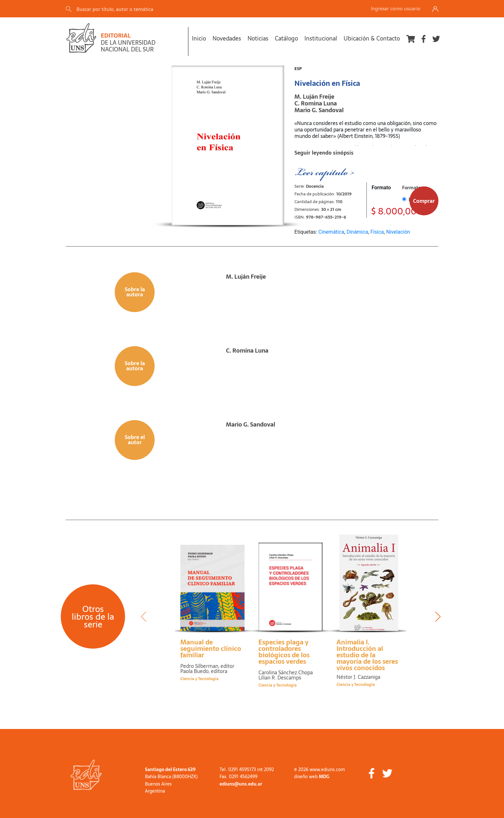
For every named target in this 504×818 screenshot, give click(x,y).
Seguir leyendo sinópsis (324, 153)
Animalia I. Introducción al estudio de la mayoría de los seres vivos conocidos (367, 655)
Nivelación (398, 232)
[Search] (155, 9)
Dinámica (357, 232)
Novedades (227, 38)
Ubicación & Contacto (372, 38)
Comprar (424, 201)
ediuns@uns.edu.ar (241, 784)
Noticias (258, 38)
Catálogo (286, 38)
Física (377, 232)
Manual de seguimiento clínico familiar (211, 649)
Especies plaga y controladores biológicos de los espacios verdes (284, 652)
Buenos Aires (158, 784)
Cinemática (331, 232)
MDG (324, 777)
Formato (381, 188)
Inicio (199, 38)
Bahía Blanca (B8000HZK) (171, 777)
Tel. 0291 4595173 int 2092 (247, 769)
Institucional (321, 38)
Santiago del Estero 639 (170, 769)
